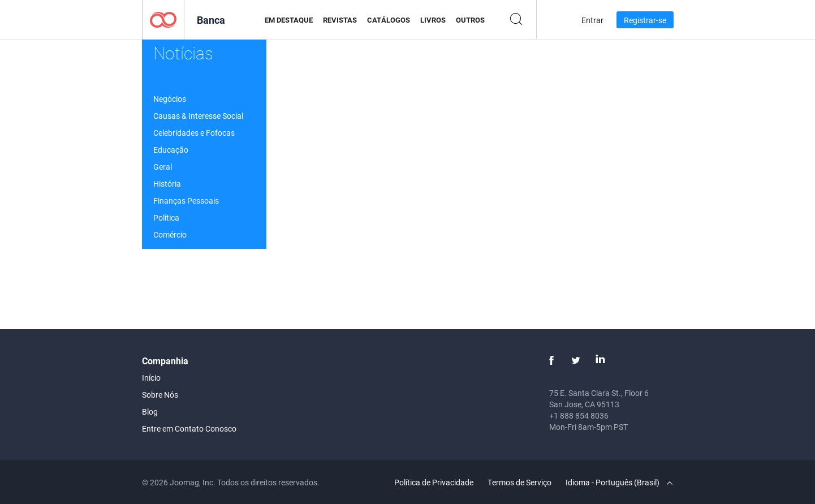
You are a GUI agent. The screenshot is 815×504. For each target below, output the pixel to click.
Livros (433, 20)
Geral (163, 167)
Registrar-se (645, 20)
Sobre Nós (160, 395)
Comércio (170, 234)
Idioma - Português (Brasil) (619, 482)
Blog (150, 412)
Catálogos (389, 20)
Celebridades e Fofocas (194, 133)
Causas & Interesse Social (198, 116)
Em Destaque (289, 20)
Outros (470, 20)
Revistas (340, 20)
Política (166, 217)
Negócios (170, 99)
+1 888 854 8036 (579, 415)
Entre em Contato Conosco (189, 428)
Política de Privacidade (434, 482)
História (167, 184)
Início (151, 378)
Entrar (592, 20)
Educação (171, 150)
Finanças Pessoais (186, 201)
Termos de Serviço (519, 482)
